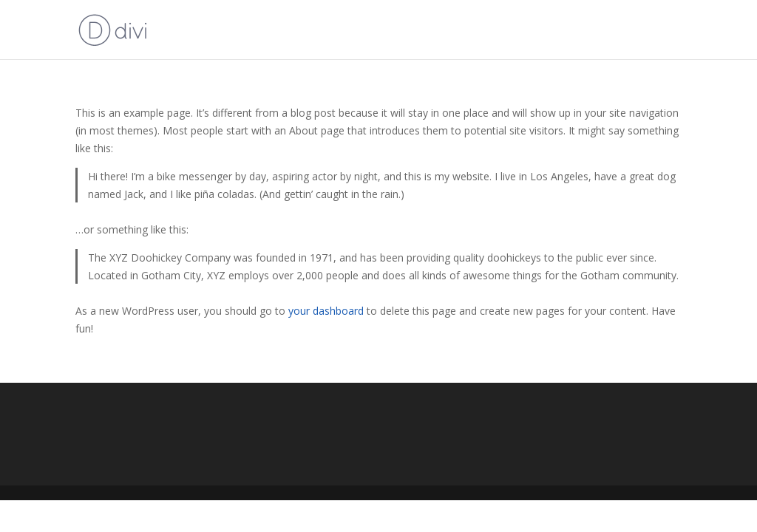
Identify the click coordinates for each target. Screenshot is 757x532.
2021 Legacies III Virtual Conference (590, 30)
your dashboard (326, 311)
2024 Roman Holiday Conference (396, 30)
